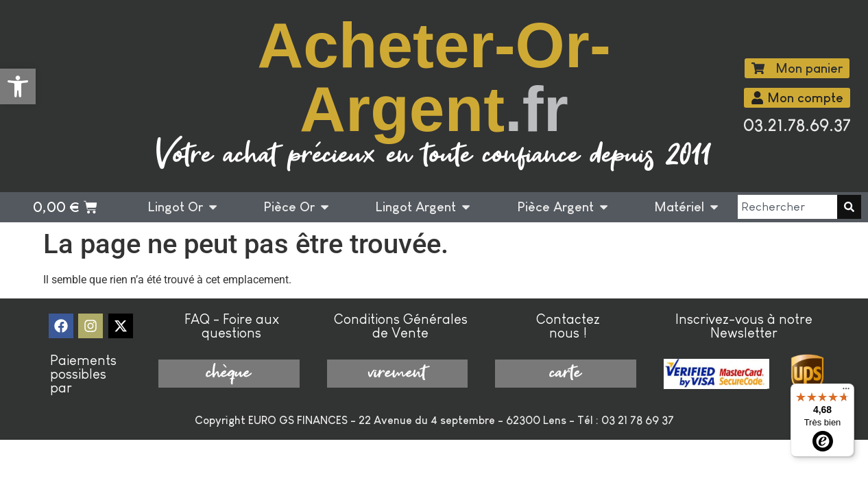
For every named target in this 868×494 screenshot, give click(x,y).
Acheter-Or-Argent (434, 77)
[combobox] (787, 207)
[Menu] (846, 392)
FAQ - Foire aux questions (232, 326)
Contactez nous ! (568, 326)
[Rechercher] (849, 207)
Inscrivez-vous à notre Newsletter (744, 326)
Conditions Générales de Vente (401, 326)
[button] (18, 86)
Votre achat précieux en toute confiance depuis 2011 (434, 156)
